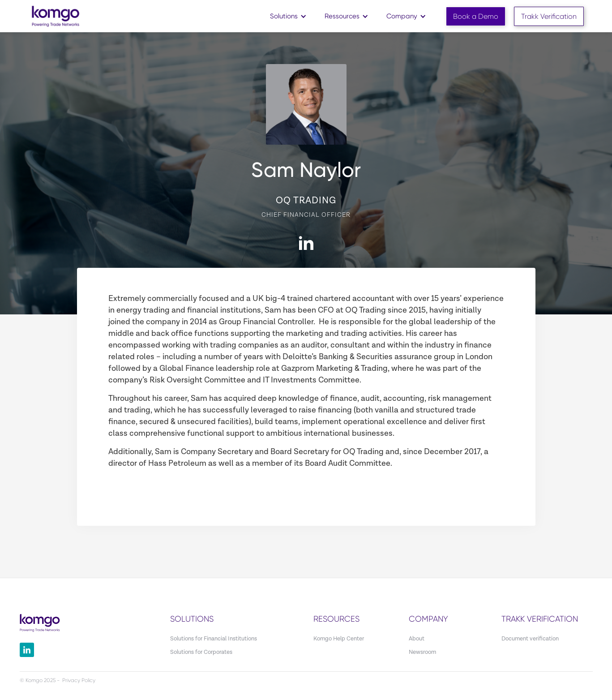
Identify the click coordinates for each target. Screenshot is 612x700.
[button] (288, 16)
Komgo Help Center (339, 639)
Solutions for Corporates (201, 652)
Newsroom (422, 652)
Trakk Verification (549, 16)
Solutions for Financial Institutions (214, 639)
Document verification (530, 639)
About (417, 639)
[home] (56, 16)
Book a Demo (476, 16)
